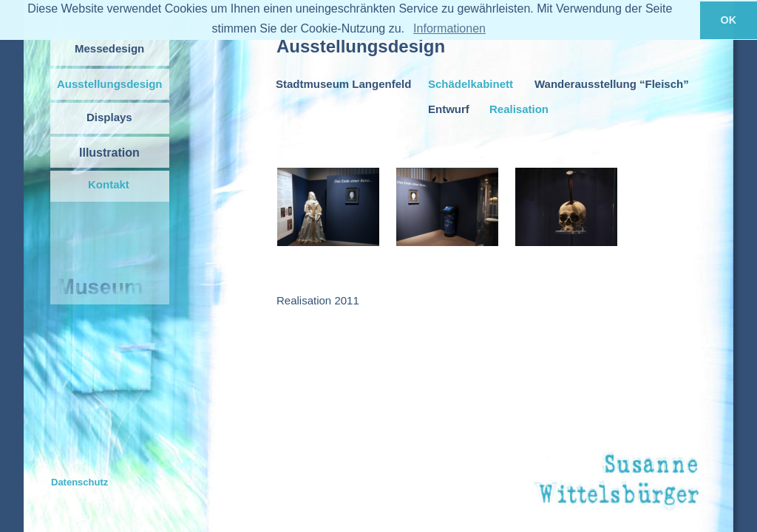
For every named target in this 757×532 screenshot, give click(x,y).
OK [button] (729, 20)
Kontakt (109, 184)
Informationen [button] (449, 28)
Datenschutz (79, 482)
